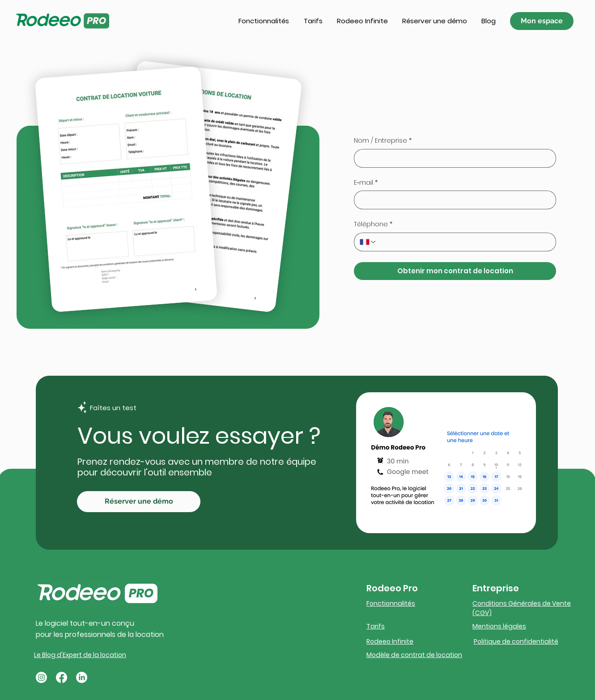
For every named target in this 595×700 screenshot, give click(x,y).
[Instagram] (41, 677)
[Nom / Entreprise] (452, 158)
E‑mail (366, 183)
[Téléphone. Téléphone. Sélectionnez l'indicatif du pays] (368, 242)
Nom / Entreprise (383, 141)
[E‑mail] (452, 200)
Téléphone (373, 225)
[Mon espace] (542, 21)
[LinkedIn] (82, 677)
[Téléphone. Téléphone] (463, 242)
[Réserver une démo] (139, 502)
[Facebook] (62, 677)
